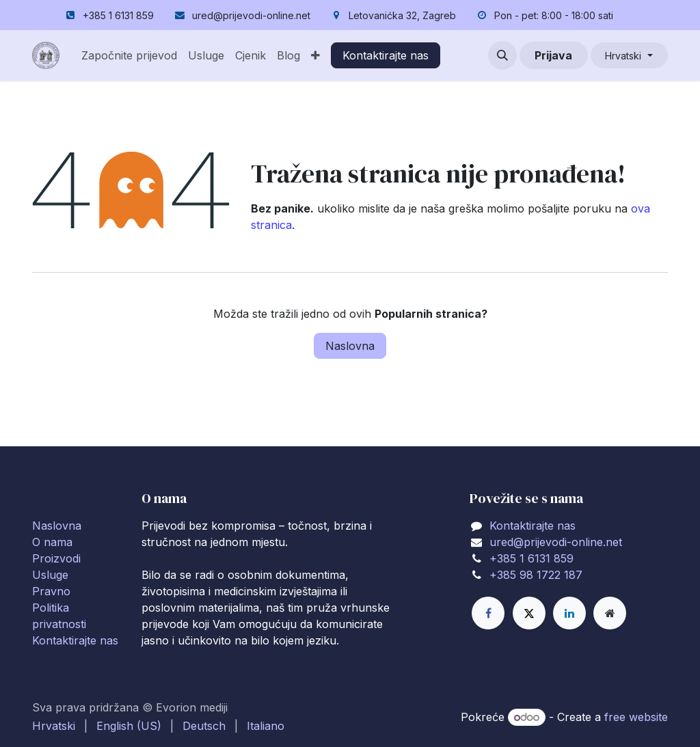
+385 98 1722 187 (536, 575)
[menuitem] (129, 55)
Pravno (51, 591)
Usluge (50, 575)
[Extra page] (610, 613)
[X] (529, 613)
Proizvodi (56, 558)
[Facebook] (488, 613)
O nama (52, 542)
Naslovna (350, 346)
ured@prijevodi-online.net (556, 542)
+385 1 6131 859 (531, 558)
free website (636, 717)
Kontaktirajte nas (386, 55)
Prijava (553, 55)
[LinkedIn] (569, 613)
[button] (502, 55)
